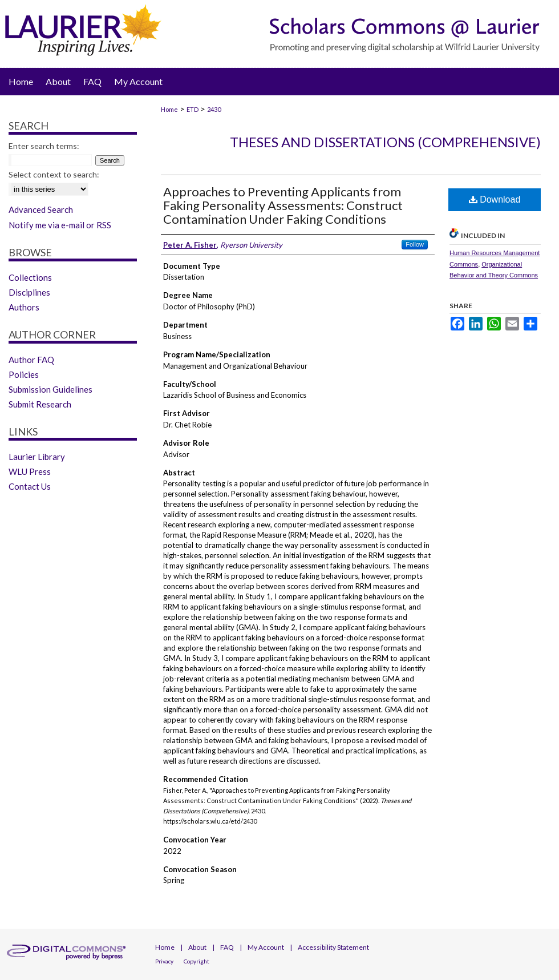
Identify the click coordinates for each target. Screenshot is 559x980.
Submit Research (40, 404)
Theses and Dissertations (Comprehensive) (385, 142)
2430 (214, 109)
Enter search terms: (44, 146)
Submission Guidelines (50, 389)
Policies (24, 374)
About (197, 947)
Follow (415, 244)
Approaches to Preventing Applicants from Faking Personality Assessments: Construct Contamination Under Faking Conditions (283, 205)
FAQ (227, 947)
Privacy (164, 961)
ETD (193, 109)
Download (495, 199)
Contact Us (30, 486)
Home (169, 109)
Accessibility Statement (333, 947)
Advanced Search (41, 209)
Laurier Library (37, 457)
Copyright (197, 961)
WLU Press (30, 471)
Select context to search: (54, 174)
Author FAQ (31, 360)
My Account (266, 947)
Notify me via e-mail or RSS (60, 225)
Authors (24, 307)
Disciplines (29, 292)
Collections (30, 277)
